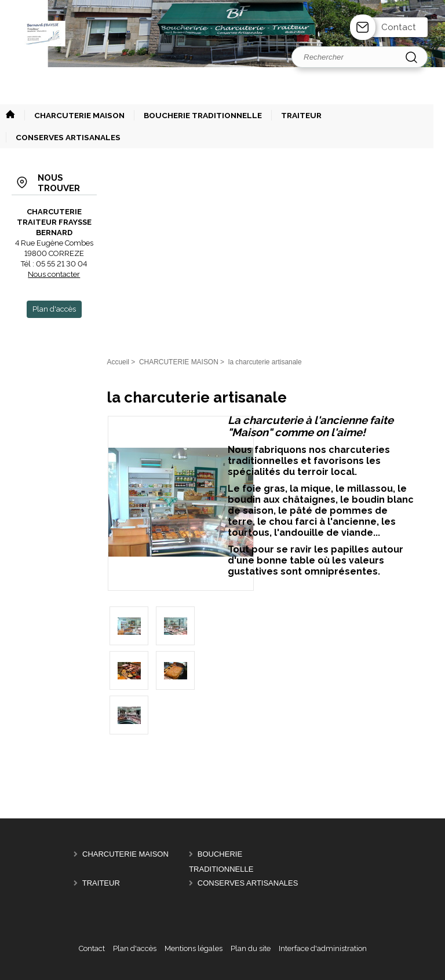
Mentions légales (194, 948)
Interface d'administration (323, 948)
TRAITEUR (101, 883)
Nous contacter (54, 274)
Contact (399, 27)
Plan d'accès (135, 948)
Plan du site (251, 948)
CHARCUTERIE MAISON (125, 854)
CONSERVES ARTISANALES (248, 883)
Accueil (118, 362)
